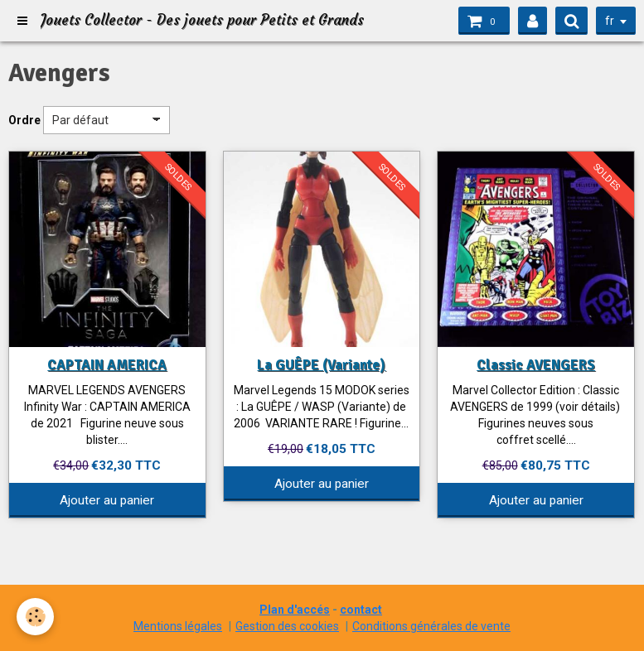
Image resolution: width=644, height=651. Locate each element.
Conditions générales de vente (431, 626)
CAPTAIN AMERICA (107, 365)
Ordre (24, 120)
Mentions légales (178, 626)
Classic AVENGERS (536, 365)
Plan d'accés (295, 610)
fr (610, 21)
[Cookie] (35, 617)
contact (361, 610)
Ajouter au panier (107, 500)
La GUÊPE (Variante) (321, 365)
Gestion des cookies (287, 626)
